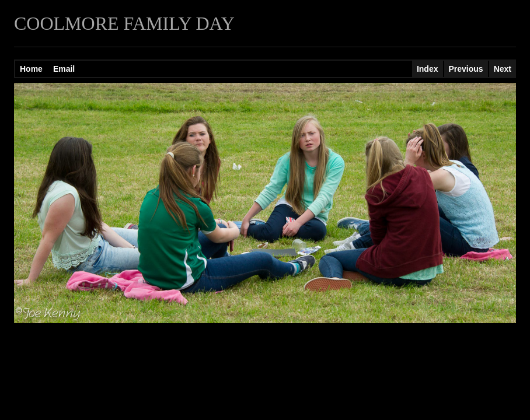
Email (64, 69)
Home (31, 69)
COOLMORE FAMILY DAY (124, 23)
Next (503, 69)
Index (428, 69)
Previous (466, 69)
